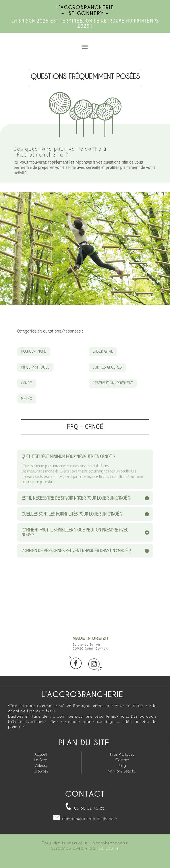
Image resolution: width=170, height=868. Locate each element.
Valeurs (41, 766)
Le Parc (41, 760)
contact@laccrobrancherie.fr (90, 818)
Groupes (41, 771)
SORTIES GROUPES (107, 367)
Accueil (41, 754)
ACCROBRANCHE (34, 351)
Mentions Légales (122, 771)
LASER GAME (103, 351)
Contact (122, 760)
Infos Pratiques (122, 754)
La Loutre (109, 848)
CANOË (27, 383)
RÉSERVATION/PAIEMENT (113, 383)
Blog (122, 766)
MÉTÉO (27, 399)
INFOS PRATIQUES (35, 367)
